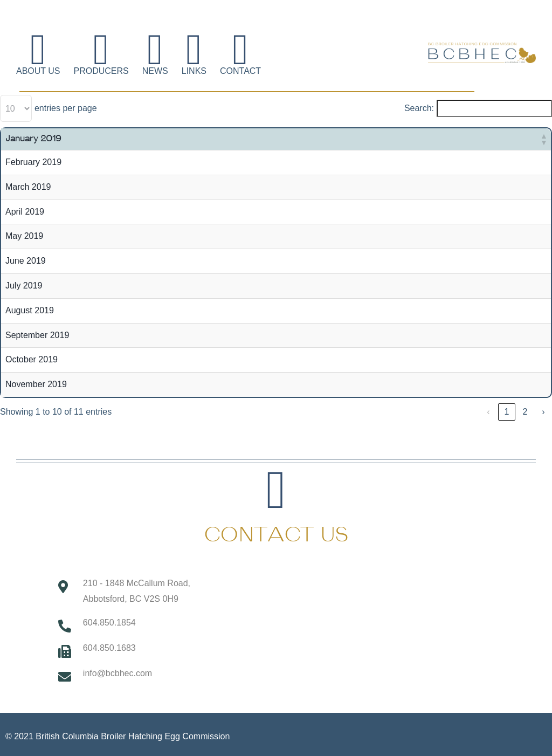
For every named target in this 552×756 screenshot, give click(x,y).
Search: (419, 108)
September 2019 (37, 335)
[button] (543, 139)
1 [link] (507, 412)
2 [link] (525, 412)
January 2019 (33, 139)
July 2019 (24, 286)
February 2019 (33, 162)
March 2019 (28, 187)
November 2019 (36, 384)
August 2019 (30, 310)
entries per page (66, 108)
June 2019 (26, 261)
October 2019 (32, 359)
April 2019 (25, 212)
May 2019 (24, 236)
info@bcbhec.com (118, 673)
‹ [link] (488, 412)
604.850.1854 (109, 623)
